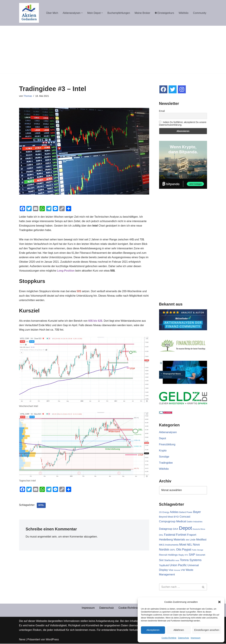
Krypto (163, 451)
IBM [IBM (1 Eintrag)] (187, 540)
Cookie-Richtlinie (169, 638)
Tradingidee (166, 463)
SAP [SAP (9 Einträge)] (192, 555)
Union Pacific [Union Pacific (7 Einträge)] (178, 566)
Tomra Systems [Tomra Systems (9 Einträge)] (191, 560)
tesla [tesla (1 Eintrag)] (177, 561)
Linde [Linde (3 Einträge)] (193, 540)
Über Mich (51, 13)
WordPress (52, 640)
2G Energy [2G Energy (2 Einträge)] (164, 512)
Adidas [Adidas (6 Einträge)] (174, 512)
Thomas (28, 96)
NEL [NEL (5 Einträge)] (190, 545)
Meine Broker (142, 13)
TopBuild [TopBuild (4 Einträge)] (164, 566)
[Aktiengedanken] (29, 13)
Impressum (196, 638)
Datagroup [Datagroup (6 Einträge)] (166, 529)
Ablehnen (179, 630)
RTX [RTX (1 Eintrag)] (186, 555)
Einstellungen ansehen (207, 630)
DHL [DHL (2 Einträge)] (161, 535)
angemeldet (45, 537)
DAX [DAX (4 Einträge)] (176, 529)
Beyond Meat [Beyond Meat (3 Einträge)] (166, 517)
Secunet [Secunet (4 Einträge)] (201, 555)
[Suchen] (179, 587)
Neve (22, 640)
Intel (41, 506)
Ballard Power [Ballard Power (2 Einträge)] (186, 512)
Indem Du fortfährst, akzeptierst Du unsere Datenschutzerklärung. (183, 123)
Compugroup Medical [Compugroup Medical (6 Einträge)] (173, 521)
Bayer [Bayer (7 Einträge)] (197, 512)
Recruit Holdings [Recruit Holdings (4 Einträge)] (168, 555)
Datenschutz (184, 638)
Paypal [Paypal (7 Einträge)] (187, 550)
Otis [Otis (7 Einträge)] (179, 550)
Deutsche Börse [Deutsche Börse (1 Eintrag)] (199, 529)
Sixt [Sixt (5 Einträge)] (161, 560)
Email (162, 111)
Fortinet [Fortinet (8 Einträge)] (181, 535)
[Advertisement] (113, 50)
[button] (219, 602)
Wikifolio (183, 13)
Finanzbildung (167, 444)
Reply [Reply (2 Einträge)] (181, 555)
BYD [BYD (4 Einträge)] (176, 517)
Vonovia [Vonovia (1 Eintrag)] (177, 570)
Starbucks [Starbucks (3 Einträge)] (169, 561)
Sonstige (164, 457)
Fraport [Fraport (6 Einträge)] (192, 535)
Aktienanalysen (168, 432)
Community (200, 13)
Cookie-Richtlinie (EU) (131, 608)
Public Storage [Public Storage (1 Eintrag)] (198, 550)
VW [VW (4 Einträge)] (183, 570)
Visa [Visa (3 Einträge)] (171, 570)
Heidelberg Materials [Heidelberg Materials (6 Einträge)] (172, 540)
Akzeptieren (153, 630)
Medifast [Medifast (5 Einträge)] (201, 540)
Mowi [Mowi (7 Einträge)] (183, 545)
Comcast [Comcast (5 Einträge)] (185, 517)
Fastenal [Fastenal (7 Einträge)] (170, 535)
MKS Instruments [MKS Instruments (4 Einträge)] (169, 545)
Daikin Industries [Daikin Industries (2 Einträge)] (195, 522)
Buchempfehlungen (118, 13)
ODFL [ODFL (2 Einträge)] (173, 550)
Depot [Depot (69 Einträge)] (185, 528)
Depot (163, 438)
